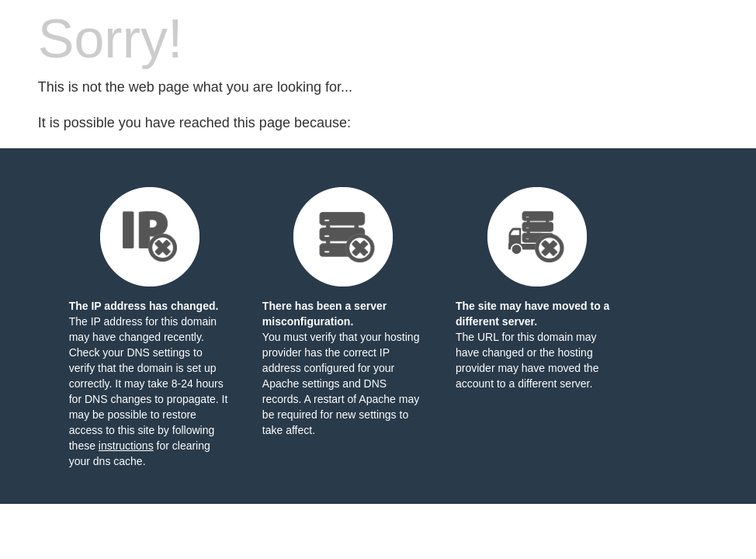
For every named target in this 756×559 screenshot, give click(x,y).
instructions (126, 446)
